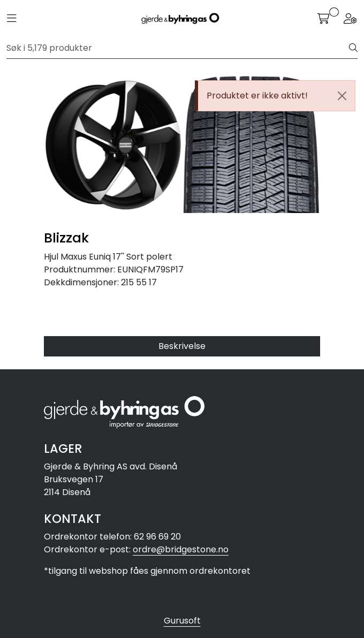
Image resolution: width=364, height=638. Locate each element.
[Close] (342, 96)
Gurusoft (182, 621)
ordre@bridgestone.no (181, 549)
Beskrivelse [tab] (182, 346)
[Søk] (178, 48)
